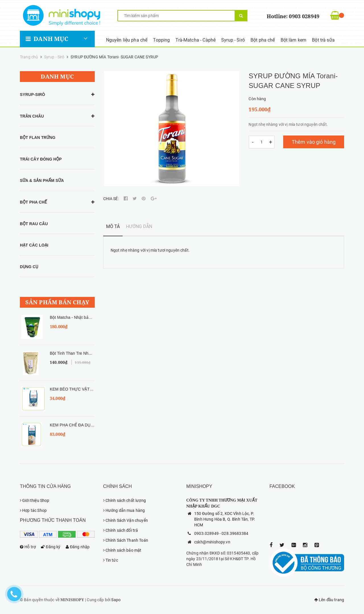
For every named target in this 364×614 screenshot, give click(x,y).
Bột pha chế (263, 40)
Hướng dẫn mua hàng (124, 510)
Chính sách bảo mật (122, 550)
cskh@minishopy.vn (212, 542)
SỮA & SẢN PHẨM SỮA (42, 180)
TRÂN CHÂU (32, 116)
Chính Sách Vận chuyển (126, 520)
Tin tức (111, 560)
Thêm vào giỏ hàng (314, 142)
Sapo (116, 600)
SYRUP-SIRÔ (33, 95)
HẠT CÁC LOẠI (34, 245)
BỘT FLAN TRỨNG (38, 137)
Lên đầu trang (329, 600)
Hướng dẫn (139, 226)
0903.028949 (206, 533)
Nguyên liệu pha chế (127, 40)
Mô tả (113, 226)
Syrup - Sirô (233, 40)
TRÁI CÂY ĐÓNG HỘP (41, 159)
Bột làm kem (294, 40)
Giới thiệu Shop (35, 500)
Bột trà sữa (323, 40)
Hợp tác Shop (33, 510)
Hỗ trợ (28, 547)
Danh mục (47, 39)
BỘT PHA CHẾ (33, 202)
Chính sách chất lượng (125, 500)
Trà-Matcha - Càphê (196, 40)
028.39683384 (235, 533)
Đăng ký (51, 547)
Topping (161, 40)
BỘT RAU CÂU (34, 224)
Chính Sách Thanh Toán (126, 540)
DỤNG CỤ (29, 267)
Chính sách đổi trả (121, 530)
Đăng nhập (78, 547)
